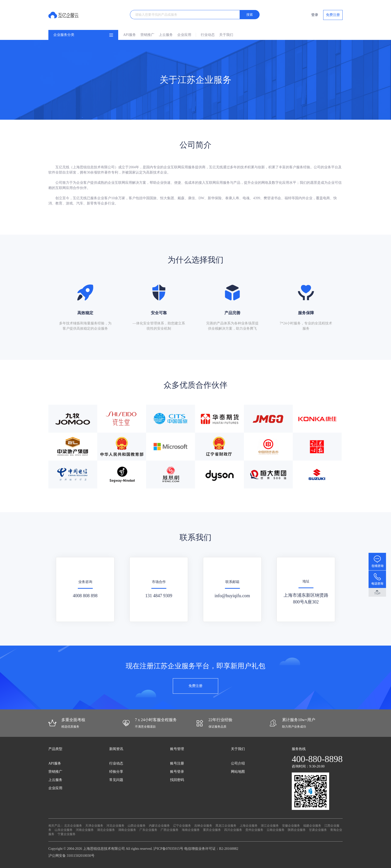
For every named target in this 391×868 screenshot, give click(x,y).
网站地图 (238, 772)
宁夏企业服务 (67, 834)
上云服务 (166, 35)
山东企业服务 (64, 830)
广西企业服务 (170, 830)
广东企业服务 (148, 830)
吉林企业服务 (203, 826)
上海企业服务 (249, 826)
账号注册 (177, 763)
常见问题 (116, 780)
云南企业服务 (276, 830)
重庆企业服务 (212, 830)
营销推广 (147, 35)
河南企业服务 (85, 830)
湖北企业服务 (106, 830)
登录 (315, 15)
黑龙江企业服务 (226, 826)
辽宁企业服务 (182, 826)
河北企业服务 (115, 826)
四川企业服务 (233, 830)
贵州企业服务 (254, 830)
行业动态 (208, 35)
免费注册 (333, 15)
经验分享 (116, 772)
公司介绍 (238, 763)
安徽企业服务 (291, 826)
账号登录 (177, 772)
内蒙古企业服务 (159, 826)
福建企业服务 (312, 826)
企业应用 (184, 35)
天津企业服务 (94, 826)
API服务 (130, 35)
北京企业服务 (73, 826)
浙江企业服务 (270, 826)
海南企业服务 (191, 830)
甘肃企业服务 (318, 830)
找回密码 (177, 780)
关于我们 (226, 35)
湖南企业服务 (127, 830)
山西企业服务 (137, 826)
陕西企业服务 (297, 830)
